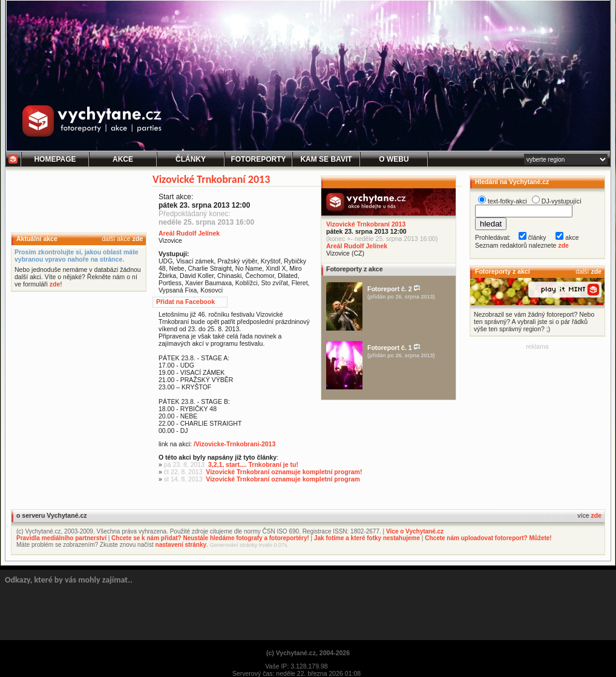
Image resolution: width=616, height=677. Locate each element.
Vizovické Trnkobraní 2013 (366, 224)
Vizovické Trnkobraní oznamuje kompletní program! (284, 472)
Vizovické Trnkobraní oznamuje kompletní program (283, 479)
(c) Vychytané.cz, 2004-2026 (308, 653)
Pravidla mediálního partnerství (61, 538)
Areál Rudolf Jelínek (357, 246)
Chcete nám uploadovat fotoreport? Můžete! (488, 538)
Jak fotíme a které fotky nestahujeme (367, 538)
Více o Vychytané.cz (415, 531)
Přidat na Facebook (185, 302)
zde (137, 239)
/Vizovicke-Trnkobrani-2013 (234, 444)
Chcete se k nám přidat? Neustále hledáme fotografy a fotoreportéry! (210, 538)
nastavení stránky (181, 545)
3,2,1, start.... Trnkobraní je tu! (253, 464)
